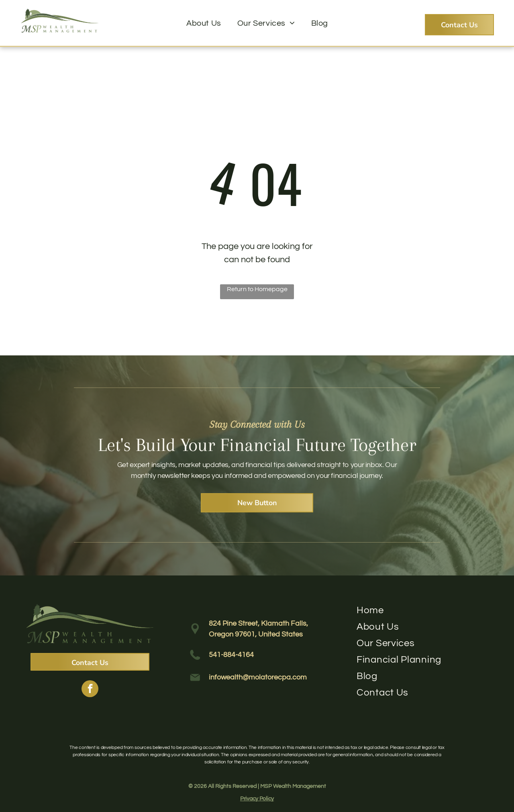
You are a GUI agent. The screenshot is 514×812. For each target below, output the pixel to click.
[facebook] (90, 690)
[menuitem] (204, 23)
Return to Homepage (257, 289)
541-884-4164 (231, 655)
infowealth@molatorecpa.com (258, 677)
